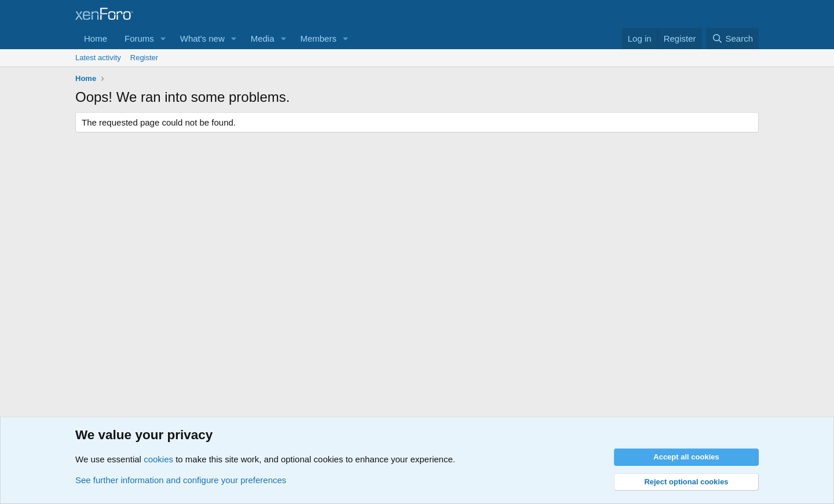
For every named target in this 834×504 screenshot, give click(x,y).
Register (144, 58)
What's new (202, 38)
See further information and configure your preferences (181, 480)
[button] (163, 38)
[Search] (732, 38)
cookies (158, 459)
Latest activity (98, 58)
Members (318, 38)
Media (263, 38)
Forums (139, 38)
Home (96, 38)
